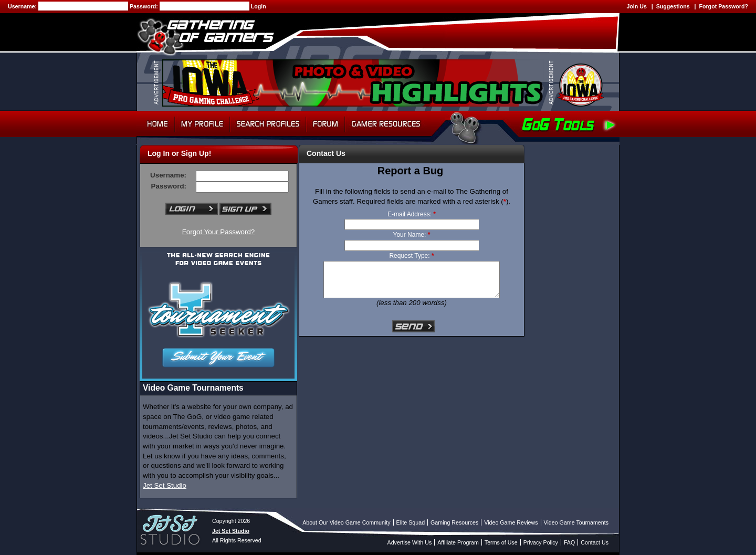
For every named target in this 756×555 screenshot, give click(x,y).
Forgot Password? (723, 6)
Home (156, 124)
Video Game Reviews (511, 522)
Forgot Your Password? (219, 232)
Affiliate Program (458, 542)
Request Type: (411, 256)
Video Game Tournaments (576, 522)
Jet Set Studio (165, 485)
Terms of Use (501, 542)
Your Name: (412, 235)
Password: (145, 6)
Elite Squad (411, 522)
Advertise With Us (410, 542)
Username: (23, 6)
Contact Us (595, 542)
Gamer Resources (386, 124)
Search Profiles (268, 124)
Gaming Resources (454, 522)
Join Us (637, 6)
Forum (325, 124)
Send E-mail (414, 327)
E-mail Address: (412, 214)
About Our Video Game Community (346, 522)
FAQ (569, 542)
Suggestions (673, 6)
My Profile (202, 124)
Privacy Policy (541, 542)
